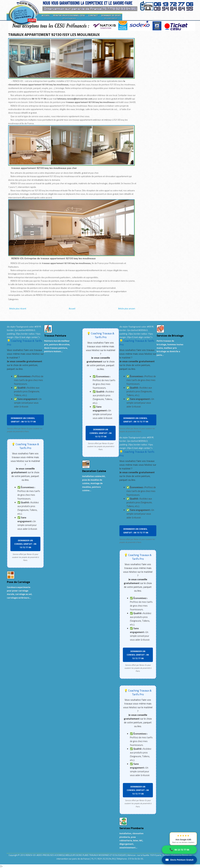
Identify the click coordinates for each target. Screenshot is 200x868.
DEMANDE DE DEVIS (111, 17)
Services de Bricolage (170, 336)
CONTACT (93, 15)
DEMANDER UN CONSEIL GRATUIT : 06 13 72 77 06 (23, 420)
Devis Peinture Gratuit (179, 860)
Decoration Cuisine (94, 471)
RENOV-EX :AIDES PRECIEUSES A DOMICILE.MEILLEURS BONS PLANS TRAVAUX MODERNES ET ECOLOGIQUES (76, 855)
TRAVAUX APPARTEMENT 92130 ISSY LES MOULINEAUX (54, 34)
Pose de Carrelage (18, 582)
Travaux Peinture (55, 336)
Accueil (72, 308)
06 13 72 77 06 (179, 850)
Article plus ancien (127, 308)
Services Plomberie (132, 828)
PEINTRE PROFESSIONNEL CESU (69, 17)
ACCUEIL (46, 15)
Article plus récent (18, 308)
